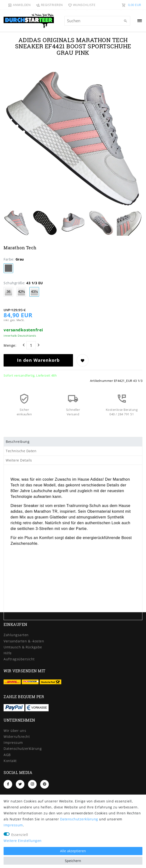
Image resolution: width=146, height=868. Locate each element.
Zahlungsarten (16, 635)
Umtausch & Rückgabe (23, 647)
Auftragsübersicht (19, 659)
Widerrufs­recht (17, 737)
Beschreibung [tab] (18, 442)
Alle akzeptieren (73, 851)
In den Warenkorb (38, 360)
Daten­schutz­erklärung (23, 748)
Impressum (13, 743)
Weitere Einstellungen (23, 841)
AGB (7, 755)
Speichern (73, 861)
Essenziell (20, 835)
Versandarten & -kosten (24, 641)
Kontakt (10, 761)
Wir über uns (15, 731)
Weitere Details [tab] (19, 460)
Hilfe (8, 653)
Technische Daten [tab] (21, 451)
